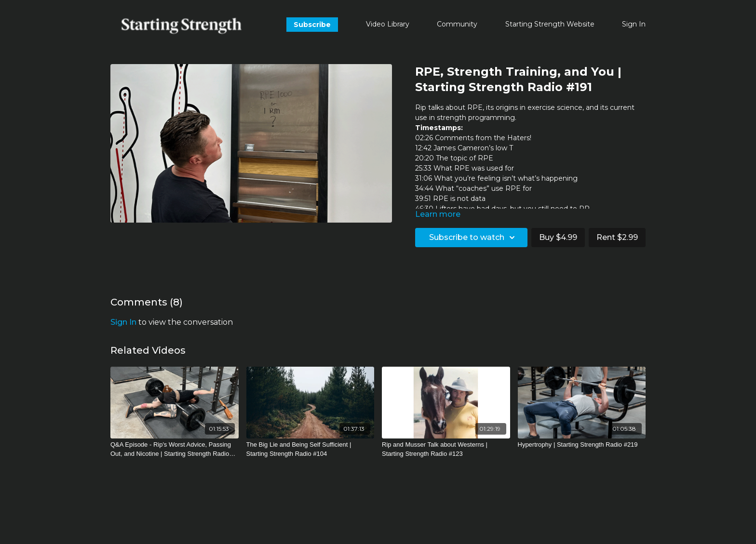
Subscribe (312, 25)
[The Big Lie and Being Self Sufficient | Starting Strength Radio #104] (310, 449)
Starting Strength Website (550, 24)
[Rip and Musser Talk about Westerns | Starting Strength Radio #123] (446, 449)
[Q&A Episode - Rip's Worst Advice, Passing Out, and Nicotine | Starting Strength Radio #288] (175, 449)
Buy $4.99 (558, 237)
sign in (123, 322)
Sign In (634, 24)
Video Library (388, 24)
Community (457, 24)
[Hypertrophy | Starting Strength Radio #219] (582, 445)
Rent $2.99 (617, 237)
